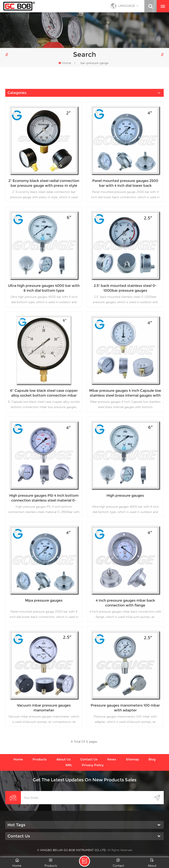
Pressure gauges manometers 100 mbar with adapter (125, 708)
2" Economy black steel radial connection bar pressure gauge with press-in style (44, 183)
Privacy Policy (93, 765)
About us (63, 759)
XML (69, 765)
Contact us (89, 759)
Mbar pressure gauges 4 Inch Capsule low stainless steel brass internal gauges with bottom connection (125, 393)
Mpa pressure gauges (44, 600)
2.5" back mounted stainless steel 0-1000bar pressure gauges (125, 288)
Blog (152, 759)
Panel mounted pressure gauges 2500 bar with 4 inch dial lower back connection (125, 183)
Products (40, 759)
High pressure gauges (125, 495)
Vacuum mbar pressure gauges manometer (44, 708)
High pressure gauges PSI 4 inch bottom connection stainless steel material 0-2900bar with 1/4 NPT (44, 498)
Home (65, 63)
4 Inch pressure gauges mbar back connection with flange (125, 603)
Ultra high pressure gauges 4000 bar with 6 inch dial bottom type (44, 288)
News (112, 759)
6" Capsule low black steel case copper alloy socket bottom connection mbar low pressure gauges (44, 393)
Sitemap (132, 759)
